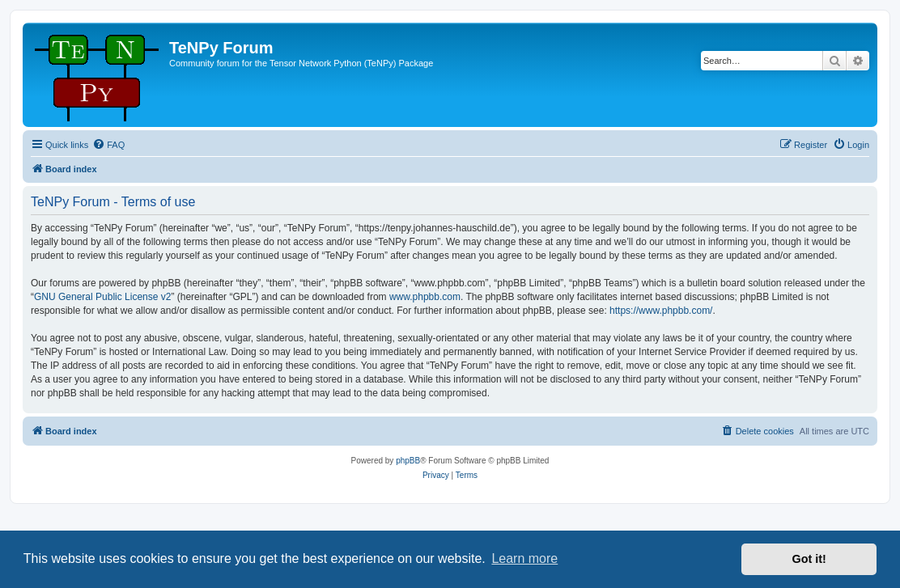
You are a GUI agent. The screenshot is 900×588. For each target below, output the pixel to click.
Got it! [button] (809, 559)
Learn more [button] (524, 558)
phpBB (408, 461)
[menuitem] (108, 145)
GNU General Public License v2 (102, 297)
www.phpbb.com (425, 297)
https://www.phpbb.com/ (661, 311)
